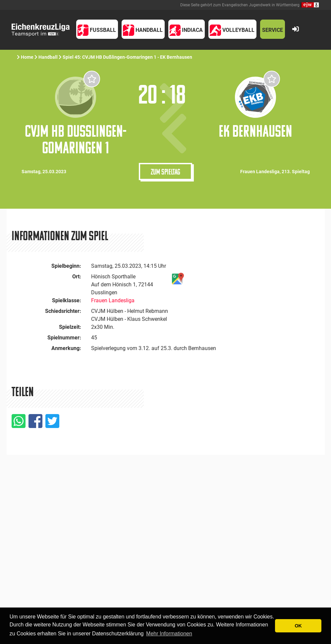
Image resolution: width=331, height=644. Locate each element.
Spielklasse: (67, 300)
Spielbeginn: (66, 266)
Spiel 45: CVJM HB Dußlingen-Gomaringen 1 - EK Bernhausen (128, 57)
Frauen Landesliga (113, 300)
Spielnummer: (64, 338)
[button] (97, 29)
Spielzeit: (70, 327)
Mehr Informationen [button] (169, 634)
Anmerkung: (66, 348)
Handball (48, 57)
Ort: (77, 277)
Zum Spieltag (165, 172)
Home (27, 57)
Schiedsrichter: (63, 311)
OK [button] (298, 626)
